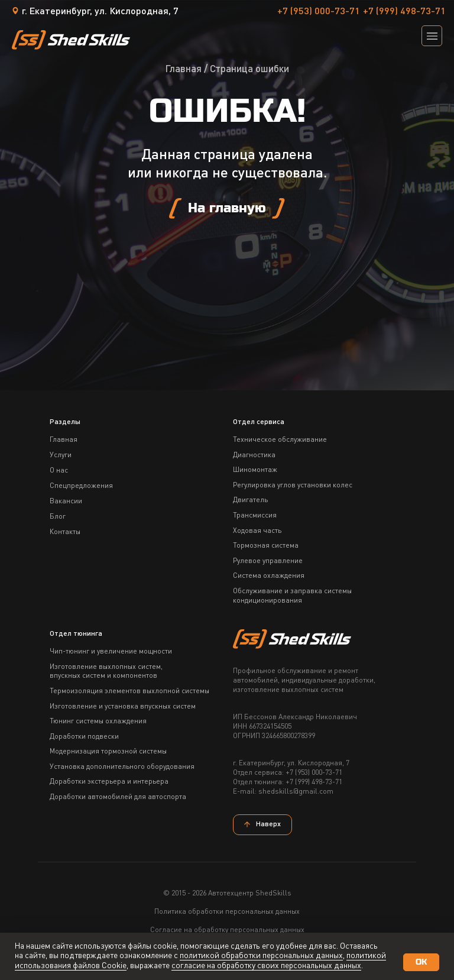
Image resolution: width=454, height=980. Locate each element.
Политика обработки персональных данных (227, 912)
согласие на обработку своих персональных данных (266, 966)
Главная (183, 69)
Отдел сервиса (259, 422)
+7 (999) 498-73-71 (404, 12)
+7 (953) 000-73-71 (319, 12)
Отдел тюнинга (76, 634)
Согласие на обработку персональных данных (227, 930)
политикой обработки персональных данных (261, 956)
